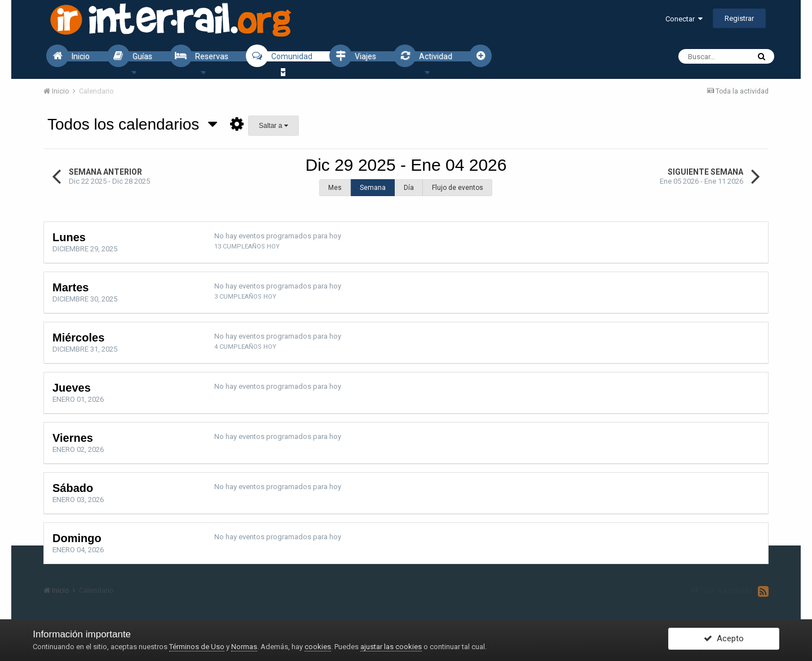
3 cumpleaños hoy (245, 297)
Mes (335, 188)
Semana (373, 188)
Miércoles (78, 338)
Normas (244, 647)
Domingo (77, 538)
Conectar (684, 19)
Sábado (73, 488)
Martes (70, 287)
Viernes (73, 438)
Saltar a (273, 126)
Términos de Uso (197, 647)
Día (409, 188)
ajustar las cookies (391, 647)
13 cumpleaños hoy (247, 247)
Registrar (739, 18)
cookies (318, 647)
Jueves (72, 388)
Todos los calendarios (132, 124)
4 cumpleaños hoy (245, 347)
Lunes (69, 237)
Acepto (724, 640)
